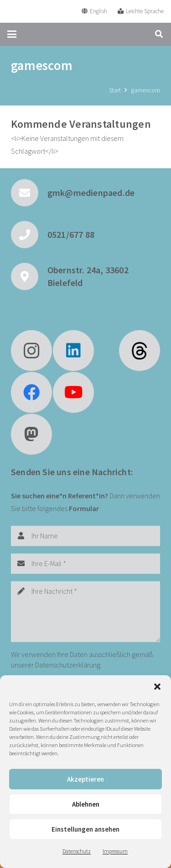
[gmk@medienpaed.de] (29, 193)
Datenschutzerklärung (68, 665)
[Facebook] (31, 392)
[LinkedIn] (73, 351)
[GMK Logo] (41, 11)
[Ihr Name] (85, 536)
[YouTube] (73, 392)
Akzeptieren (85, 779)
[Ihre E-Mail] (85, 564)
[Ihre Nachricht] (85, 612)
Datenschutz (77, 851)
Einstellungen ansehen (85, 829)
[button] (157, 687)
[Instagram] (31, 351)
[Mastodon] (31, 434)
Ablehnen (86, 804)
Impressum (115, 851)
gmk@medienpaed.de (91, 193)
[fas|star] (140, 351)
